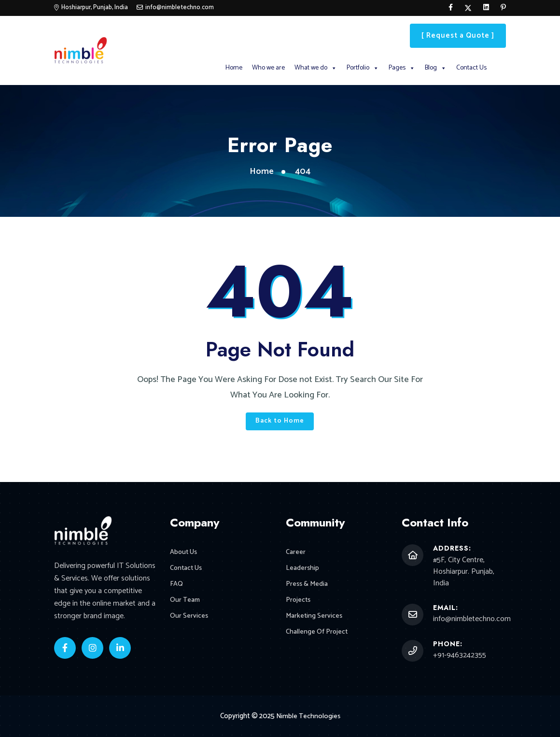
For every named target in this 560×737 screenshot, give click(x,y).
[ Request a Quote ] (458, 35)
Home (234, 68)
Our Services (190, 619)
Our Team (185, 602)
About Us (184, 553)
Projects (299, 602)
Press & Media (308, 586)
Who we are (268, 68)
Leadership (303, 569)
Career (296, 553)
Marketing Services (315, 619)
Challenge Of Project (318, 636)
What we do (316, 68)
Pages (402, 68)
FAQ (177, 586)
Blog (436, 68)
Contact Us (471, 68)
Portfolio (363, 68)
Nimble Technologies (308, 716)
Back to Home (280, 421)
